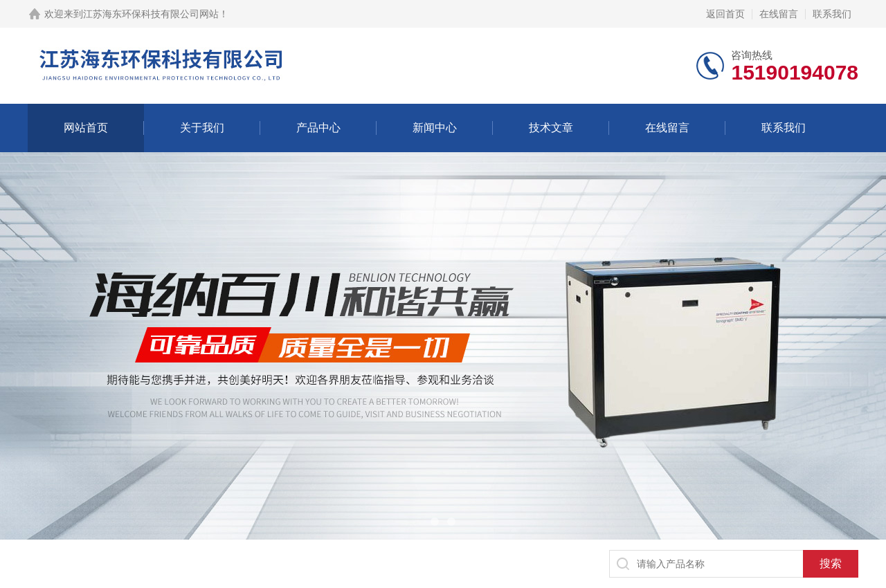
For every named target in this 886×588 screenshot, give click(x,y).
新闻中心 (435, 128)
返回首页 (725, 14)
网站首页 (86, 128)
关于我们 (202, 128)
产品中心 (318, 128)
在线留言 (779, 14)
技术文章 (551, 128)
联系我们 (832, 14)
